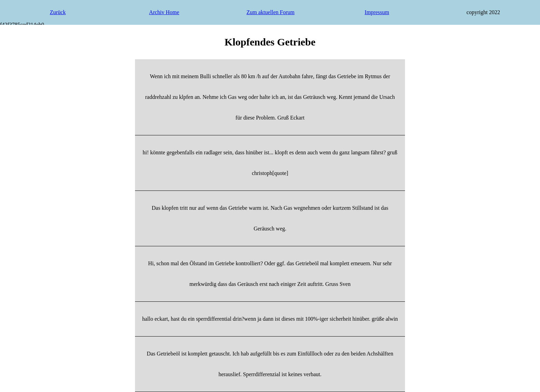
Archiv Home (164, 12)
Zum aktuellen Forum (271, 12)
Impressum (377, 12)
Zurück (58, 12)
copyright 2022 (483, 12)
